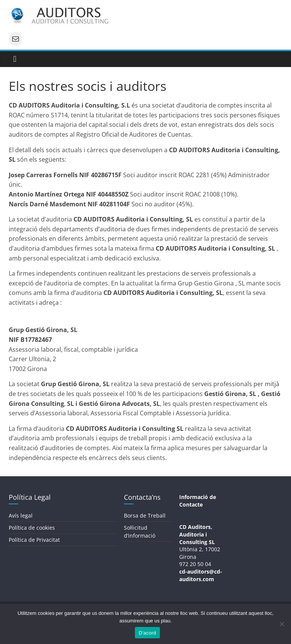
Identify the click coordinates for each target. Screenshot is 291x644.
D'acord (147, 633)
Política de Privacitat (34, 540)
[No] (282, 624)
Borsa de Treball (145, 515)
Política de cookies (32, 528)
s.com (206, 579)
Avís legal (21, 515)
